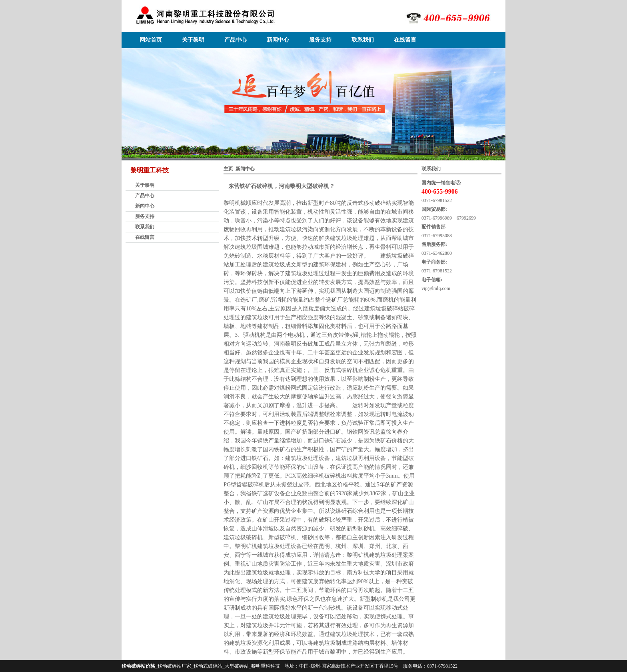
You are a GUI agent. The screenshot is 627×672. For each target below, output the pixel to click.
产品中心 (236, 40)
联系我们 (363, 40)
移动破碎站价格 (138, 666)
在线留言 (405, 40)
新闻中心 (278, 40)
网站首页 (151, 40)
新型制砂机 (373, 599)
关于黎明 (193, 40)
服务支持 (320, 40)
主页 (228, 169)
